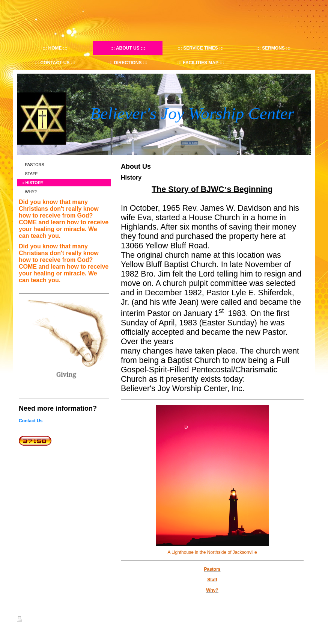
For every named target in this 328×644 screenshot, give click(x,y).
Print (26, 620)
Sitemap (44, 620)
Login (306, 619)
